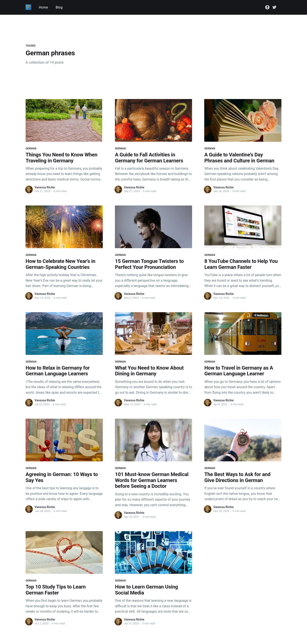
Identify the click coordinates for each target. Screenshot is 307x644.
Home (43, 7)
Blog (59, 7)
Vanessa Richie (45, 187)
